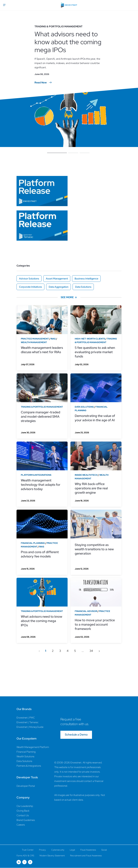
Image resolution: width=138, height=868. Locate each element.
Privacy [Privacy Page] (42, 850)
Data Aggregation (59, 287)
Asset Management (57, 279)
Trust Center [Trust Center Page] (28, 850)
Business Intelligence (86, 279)
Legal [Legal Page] (72, 850)
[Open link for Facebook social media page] (30, 862)
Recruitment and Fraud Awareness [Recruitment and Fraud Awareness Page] (86, 856)
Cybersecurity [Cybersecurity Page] (58, 850)
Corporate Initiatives (31, 287)
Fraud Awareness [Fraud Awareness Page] (88, 850)
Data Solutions (83, 287)
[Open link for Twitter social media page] (24, 862)
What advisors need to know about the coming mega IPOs (68, 42)
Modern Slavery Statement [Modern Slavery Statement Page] (52, 856)
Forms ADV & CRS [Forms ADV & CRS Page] (25, 856)
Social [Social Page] (104, 850)
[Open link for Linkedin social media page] (19, 862)
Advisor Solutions (29, 279)
